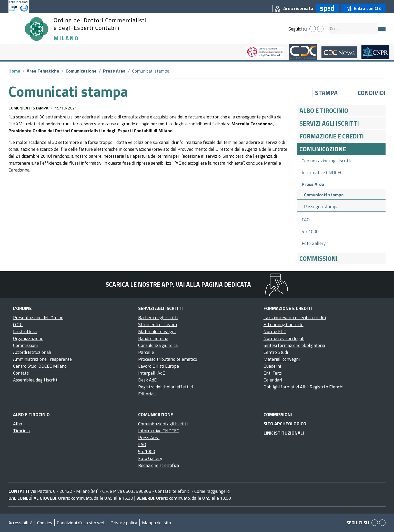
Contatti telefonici (173, 491)
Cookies (45, 523)
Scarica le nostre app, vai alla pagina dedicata (178, 284)
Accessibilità (20, 523)
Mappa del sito (156, 523)
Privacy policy (124, 523)
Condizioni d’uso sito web (81, 523)
